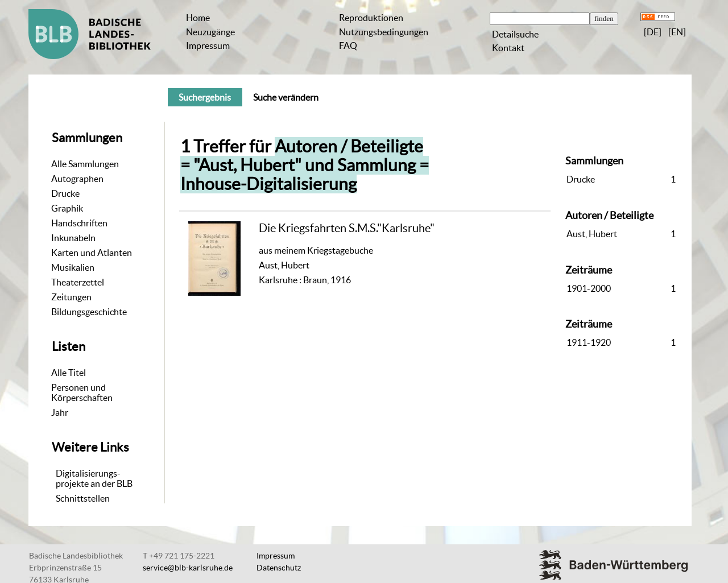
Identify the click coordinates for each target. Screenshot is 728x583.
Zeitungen (71, 297)
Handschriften (79, 223)
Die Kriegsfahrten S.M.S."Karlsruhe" (347, 228)
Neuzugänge (210, 32)
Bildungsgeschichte (89, 312)
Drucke (65, 193)
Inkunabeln (73, 238)
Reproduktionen (371, 18)
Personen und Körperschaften (82, 392)
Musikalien (73, 267)
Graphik (67, 208)
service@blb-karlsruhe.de (188, 568)
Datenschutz (279, 568)
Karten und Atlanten (92, 253)
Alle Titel (69, 373)
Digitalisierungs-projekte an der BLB (94, 478)
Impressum (208, 46)
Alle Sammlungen (85, 164)
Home (198, 18)
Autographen (77, 179)
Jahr (60, 412)
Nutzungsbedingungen (384, 32)
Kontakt (508, 48)
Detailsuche (515, 34)
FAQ (348, 46)
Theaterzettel (78, 282)
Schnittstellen (83, 498)
